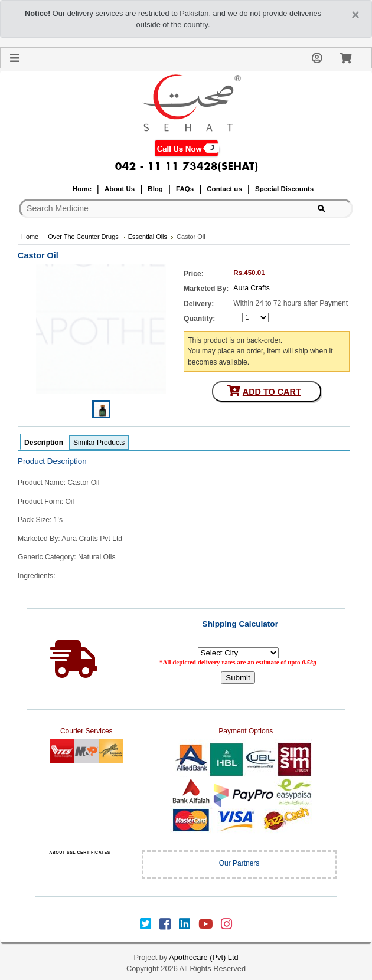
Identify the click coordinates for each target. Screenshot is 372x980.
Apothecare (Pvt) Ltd (203, 957)
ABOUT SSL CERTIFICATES (80, 852)
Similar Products (99, 443)
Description (44, 443)
